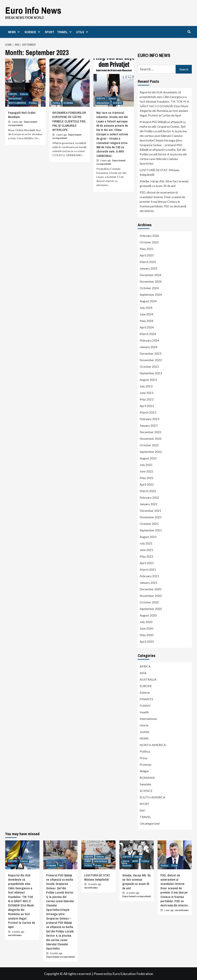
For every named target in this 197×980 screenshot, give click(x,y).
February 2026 (149, 236)
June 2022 (146, 471)
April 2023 (147, 406)
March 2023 (148, 412)
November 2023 (151, 360)
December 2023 (150, 353)
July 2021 (146, 543)
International (15, 99)
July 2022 (146, 465)
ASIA (143, 673)
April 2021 (147, 563)
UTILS (83, 32)
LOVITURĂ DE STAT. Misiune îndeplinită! (159, 172)
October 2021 (149, 524)
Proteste (145, 764)
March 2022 (148, 491)
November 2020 (151, 596)
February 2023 (149, 419)
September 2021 (151, 530)
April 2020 (147, 641)
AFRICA (145, 666)
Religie (144, 771)
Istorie (144, 725)
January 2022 (149, 504)
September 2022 (151, 452)
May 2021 (146, 556)
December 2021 (150, 511)
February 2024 (149, 340)
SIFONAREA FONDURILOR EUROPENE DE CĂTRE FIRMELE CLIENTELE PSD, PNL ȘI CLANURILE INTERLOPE (69, 121)
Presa (143, 758)
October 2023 (149, 366)
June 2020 (146, 628)
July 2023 (146, 386)
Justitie (144, 732)
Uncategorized (150, 823)
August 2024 (148, 301)
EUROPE (13, 94)
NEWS (15, 32)
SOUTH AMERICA (152, 797)
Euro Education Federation (133, 973)
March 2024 (148, 334)
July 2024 (146, 308)
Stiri (142, 810)
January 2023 (149, 425)
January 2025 (149, 268)
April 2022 (147, 484)
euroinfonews (15, 935)
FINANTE (146, 699)
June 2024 (146, 314)
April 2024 (147, 327)
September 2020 (151, 609)
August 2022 (148, 458)
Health (144, 712)
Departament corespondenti (60, 957)
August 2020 (148, 615)
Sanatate (145, 784)
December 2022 (150, 432)
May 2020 (146, 635)
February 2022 (149, 497)
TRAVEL (65, 32)
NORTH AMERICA (17, 103)
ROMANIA (68, 103)
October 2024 (149, 288)
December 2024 (150, 275)
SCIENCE (33, 32)
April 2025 (147, 255)
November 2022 (151, 438)
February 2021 (149, 576)
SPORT (50, 32)
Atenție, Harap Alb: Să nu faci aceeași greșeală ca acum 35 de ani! (164, 183)
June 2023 (146, 393)
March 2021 (148, 569)
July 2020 (146, 622)
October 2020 (149, 602)
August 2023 (148, 380)
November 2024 (151, 281)
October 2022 (149, 445)
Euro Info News (33, 10)
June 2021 (146, 550)
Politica (33, 103)
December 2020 (150, 589)
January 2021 (149, 583)
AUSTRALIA (148, 679)
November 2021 (151, 517)
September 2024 (151, 294)
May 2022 (146, 478)
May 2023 (146, 399)
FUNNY (145, 706)
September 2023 (151, 373)
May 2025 (146, 249)
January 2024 (149, 347)
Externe (24, 94)
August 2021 (148, 537)
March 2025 (148, 262)
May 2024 (146, 321)
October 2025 (149, 242)
